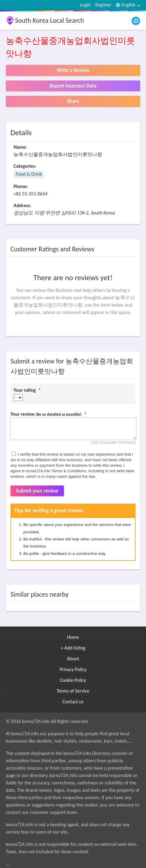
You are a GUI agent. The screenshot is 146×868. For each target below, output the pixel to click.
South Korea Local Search (49, 20)
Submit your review (37, 491)
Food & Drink (29, 174)
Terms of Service (73, 691)
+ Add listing (73, 648)
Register (103, 5)
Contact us (73, 702)
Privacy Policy (73, 669)
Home (73, 637)
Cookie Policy (73, 680)
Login (85, 5)
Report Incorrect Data (73, 86)
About (73, 659)
